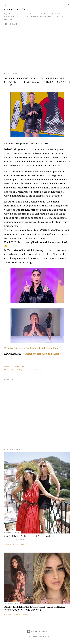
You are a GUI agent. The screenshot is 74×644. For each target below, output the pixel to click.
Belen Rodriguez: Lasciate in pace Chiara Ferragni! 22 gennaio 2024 (35, 608)
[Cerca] (68, 4)
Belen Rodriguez (18, 370)
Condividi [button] (8, 366)
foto (36, 370)
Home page (11, 24)
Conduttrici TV (15, 9)
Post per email (19, 366)
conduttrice (30, 370)
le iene (41, 370)
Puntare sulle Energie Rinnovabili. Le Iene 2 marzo (33, 348)
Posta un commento (21, 615)
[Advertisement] (37, 47)
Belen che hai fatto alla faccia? (43, 354)
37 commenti (19, 544)
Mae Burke (45, 636)
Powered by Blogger (37, 631)
